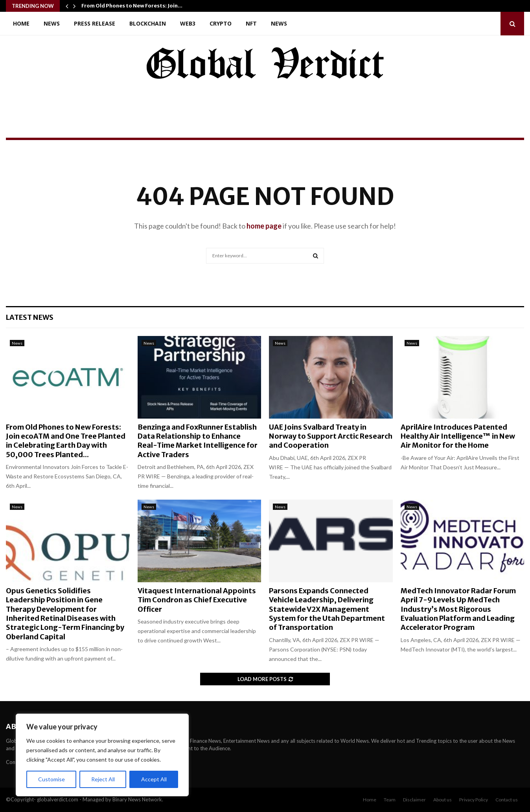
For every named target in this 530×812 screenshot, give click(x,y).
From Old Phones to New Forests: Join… (132, 6)
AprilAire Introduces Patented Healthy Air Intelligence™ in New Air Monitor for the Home (458, 436)
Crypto (221, 23)
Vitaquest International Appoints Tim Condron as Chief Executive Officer (197, 600)
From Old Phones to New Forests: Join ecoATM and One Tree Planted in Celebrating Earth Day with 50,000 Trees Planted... (66, 441)
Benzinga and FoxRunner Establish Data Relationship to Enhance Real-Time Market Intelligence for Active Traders (198, 441)
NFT (251, 23)
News (52, 23)
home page (264, 226)
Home (21, 23)
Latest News (30, 317)
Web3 (188, 23)
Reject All (103, 779)
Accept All (154, 779)
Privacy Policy (474, 800)
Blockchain (148, 23)
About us (443, 800)
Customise (52, 779)
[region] (102, 755)
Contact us (507, 800)
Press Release (95, 23)
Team (390, 800)
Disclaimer (414, 800)
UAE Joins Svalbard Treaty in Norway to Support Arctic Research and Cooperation (331, 436)
